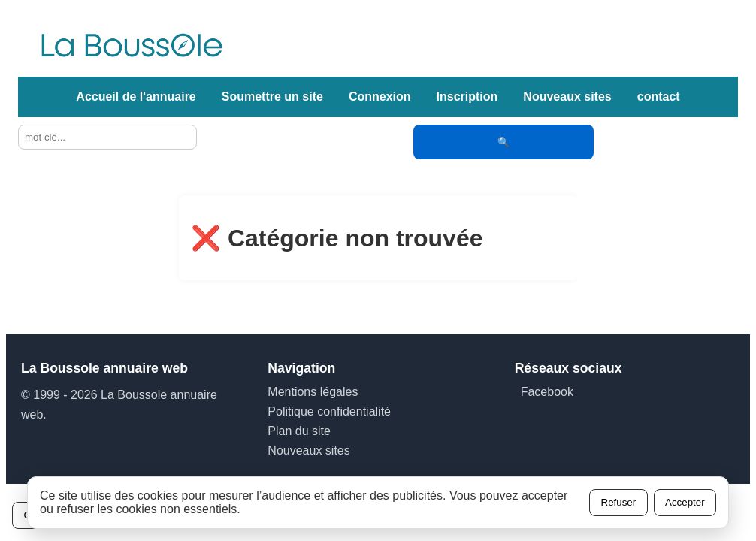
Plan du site (299, 431)
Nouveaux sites (567, 97)
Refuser (619, 502)
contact (659, 97)
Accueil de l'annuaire (136, 97)
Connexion (380, 97)
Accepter (685, 502)
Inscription (467, 97)
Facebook (547, 392)
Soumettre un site (272, 97)
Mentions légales (313, 392)
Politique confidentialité (329, 411)
